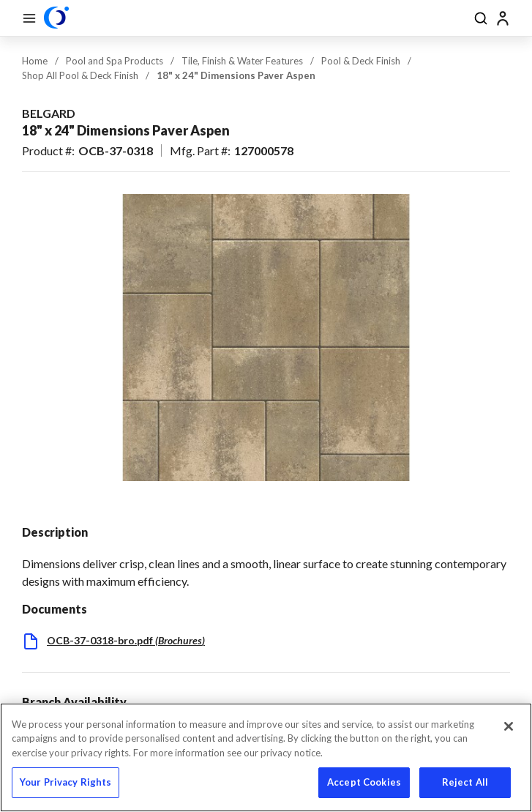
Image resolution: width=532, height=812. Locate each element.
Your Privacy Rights (65, 782)
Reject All (465, 782)
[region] (266, 757)
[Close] (509, 726)
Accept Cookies (364, 782)
